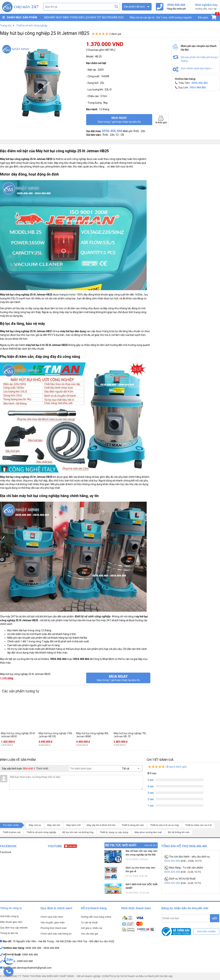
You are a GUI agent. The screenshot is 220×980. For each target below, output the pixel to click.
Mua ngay (119, 120)
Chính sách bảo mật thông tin (56, 934)
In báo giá (161, 120)
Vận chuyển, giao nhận (53, 922)
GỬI (215, 918)
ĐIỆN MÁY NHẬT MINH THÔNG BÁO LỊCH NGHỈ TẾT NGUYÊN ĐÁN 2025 (84, 17)
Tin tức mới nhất (123, 845)
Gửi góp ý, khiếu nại (91, 928)
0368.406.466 (173, 883)
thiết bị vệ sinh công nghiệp (92, 616)
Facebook (6, 852)
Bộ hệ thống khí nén (179, 832)
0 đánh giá (115, 34)
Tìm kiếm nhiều (11, 825)
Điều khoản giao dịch (11, 922)
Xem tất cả (151, 845)
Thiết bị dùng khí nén (133, 825)
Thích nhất (42, 769)
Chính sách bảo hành (52, 917)
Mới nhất (28, 769)
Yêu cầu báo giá (89, 934)
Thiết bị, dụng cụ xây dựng (114, 832)
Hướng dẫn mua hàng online (96, 917)
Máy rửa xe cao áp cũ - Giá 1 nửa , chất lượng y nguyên (161, 17)
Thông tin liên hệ (9, 933)
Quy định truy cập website (14, 928)
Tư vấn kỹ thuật (89, 922)
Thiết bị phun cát (12, 832)
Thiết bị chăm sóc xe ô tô (198, 825)
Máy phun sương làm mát (148, 832)
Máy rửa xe (35, 825)
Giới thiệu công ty (9, 916)
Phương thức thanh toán (54, 928)
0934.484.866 (173, 861)
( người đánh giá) (167, 767)
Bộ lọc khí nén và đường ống (78, 832)
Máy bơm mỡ (73, 825)
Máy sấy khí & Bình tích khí (101, 825)
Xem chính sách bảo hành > (197, 68)
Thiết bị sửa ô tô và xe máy (165, 825)
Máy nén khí (54, 825)
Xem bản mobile (206, 931)
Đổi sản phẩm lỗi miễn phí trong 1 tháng (200, 59)
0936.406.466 (173, 872)
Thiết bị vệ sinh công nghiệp (41, 832)
